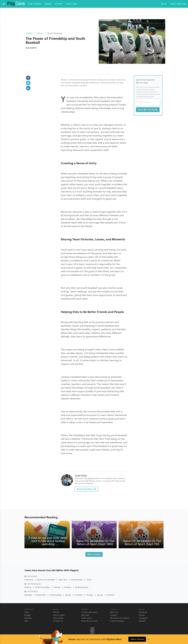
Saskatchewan (82, 587)
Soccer (100, 595)
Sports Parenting (55, 33)
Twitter (142, 615)
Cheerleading (56, 595)
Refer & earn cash (89, 621)
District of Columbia (46, 580)
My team (85, 615)
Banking (28, 618)
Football (79, 595)
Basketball (41, 595)
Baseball (28, 595)
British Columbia (42, 587)
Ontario (57, 587)
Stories (59, 4)
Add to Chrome (137, 639)
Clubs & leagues (117, 621)
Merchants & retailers (120, 618)
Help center (58, 618)
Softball (111, 595)
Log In (164, 4)
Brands (48, 4)
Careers (114, 615)
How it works (34, 4)
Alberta (28, 587)
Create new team (178, 4)
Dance (68, 595)
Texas (89, 580)
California (29, 580)
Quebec (68, 587)
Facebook (143, 612)
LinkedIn (142, 621)
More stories (94, 554)
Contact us (58, 621)
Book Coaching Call (87, 489)
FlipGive (29, 33)
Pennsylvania (77, 580)
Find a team (71, 4)
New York (63, 580)
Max (26, 621)
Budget (28, 615)
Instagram (143, 618)
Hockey (90, 595)
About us (114, 612)
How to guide (59, 615)
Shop (27, 612)
